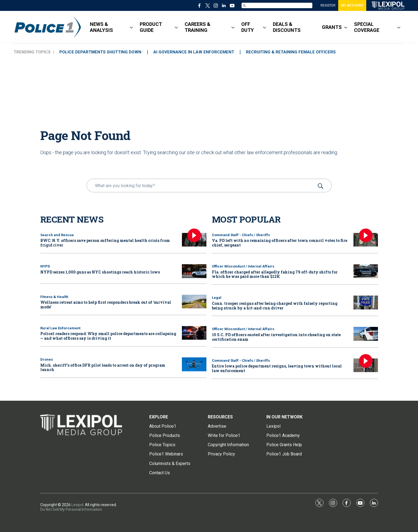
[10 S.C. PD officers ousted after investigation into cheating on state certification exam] (366, 334)
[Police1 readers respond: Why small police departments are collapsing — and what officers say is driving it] (194, 333)
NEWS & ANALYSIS (101, 27)
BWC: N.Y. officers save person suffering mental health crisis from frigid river (105, 243)
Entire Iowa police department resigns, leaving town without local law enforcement (277, 368)
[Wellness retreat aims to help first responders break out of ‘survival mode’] (194, 302)
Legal (217, 298)
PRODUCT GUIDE (151, 27)
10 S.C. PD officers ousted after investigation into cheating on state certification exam (276, 337)
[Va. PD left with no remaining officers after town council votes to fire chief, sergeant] (366, 240)
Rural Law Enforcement (60, 328)
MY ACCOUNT (352, 5)
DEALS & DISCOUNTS (287, 27)
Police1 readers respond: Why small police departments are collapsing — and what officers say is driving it (108, 336)
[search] (201, 186)
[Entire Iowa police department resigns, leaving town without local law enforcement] (366, 365)
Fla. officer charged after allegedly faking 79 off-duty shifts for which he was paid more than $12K (275, 274)
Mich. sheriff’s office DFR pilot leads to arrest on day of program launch (103, 367)
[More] (131, 27)
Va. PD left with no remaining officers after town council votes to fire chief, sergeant (280, 243)
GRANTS (332, 27)
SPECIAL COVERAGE (367, 27)
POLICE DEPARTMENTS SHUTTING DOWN (101, 52)
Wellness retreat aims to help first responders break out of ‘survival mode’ (106, 305)
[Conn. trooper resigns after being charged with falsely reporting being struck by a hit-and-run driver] (366, 303)
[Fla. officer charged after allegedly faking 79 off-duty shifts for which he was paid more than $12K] (366, 271)
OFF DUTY (248, 27)
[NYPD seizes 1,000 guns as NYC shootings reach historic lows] (194, 271)
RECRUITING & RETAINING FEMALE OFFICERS (292, 52)
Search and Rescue (57, 235)
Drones (47, 359)
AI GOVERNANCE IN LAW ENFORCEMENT (194, 52)
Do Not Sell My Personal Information (71, 509)
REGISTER (328, 5)
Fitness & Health (54, 297)
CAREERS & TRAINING (198, 27)
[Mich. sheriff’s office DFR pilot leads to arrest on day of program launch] (194, 364)
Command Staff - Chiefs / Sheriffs (241, 235)
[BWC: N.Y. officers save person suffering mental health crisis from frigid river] (194, 240)
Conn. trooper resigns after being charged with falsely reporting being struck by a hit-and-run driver (275, 306)
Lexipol (77, 505)
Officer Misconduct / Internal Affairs (243, 266)
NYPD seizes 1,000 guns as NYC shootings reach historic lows (100, 272)
